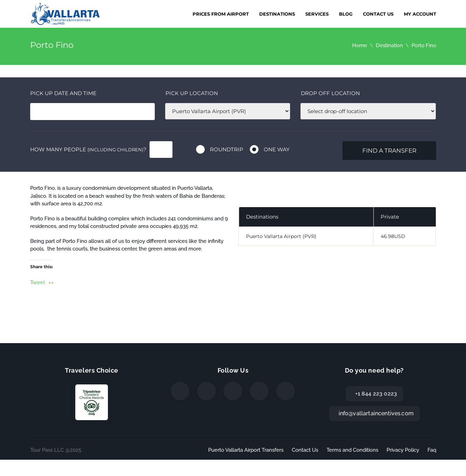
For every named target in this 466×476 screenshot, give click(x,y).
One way (277, 149)
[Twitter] (206, 391)
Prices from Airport (221, 14)
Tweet (38, 282)
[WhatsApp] (259, 391)
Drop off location (330, 93)
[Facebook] (180, 391)
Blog (346, 14)
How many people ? (88, 149)
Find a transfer (389, 151)
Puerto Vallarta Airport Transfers (246, 450)
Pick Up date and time (63, 93)
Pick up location (192, 93)
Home (360, 45)
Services (317, 14)
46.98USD (393, 236)
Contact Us (378, 14)
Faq (432, 450)
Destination (389, 45)
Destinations (277, 14)
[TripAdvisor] (286, 391)
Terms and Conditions (352, 450)
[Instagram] (233, 391)
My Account (420, 14)
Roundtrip (227, 149)
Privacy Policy (403, 450)
